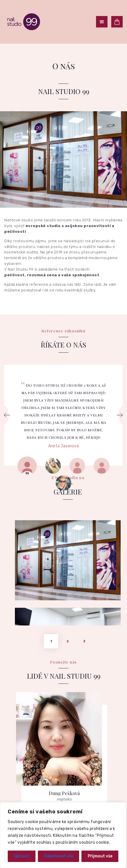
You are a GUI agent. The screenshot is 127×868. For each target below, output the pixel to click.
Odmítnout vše (58, 856)
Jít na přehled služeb (64, 798)
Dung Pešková (64, 688)
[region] (63, 835)
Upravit (22, 856)
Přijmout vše (100, 856)
